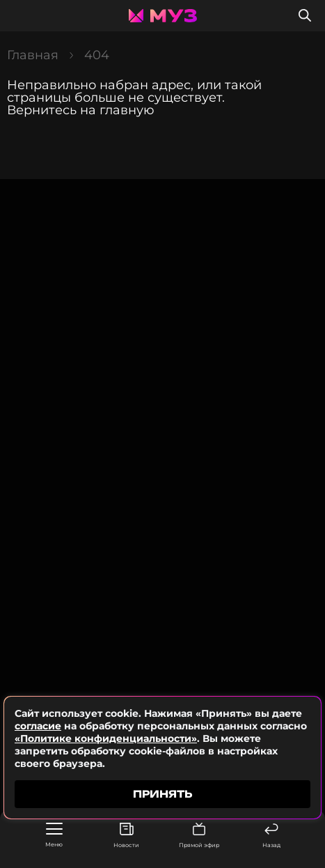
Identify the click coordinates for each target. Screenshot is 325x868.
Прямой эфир (199, 836)
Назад (271, 836)
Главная (33, 55)
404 (97, 55)
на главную (117, 110)
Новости (126, 836)
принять (162, 794)
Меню (54, 835)
